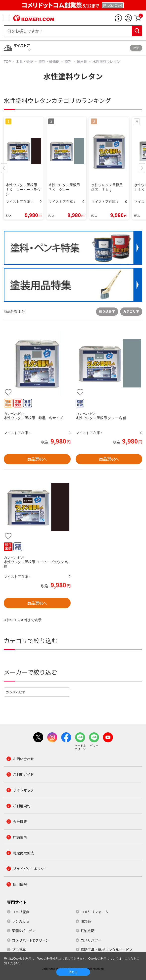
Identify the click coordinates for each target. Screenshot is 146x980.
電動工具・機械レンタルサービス (107, 950)
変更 (136, 48)
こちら (129, 959)
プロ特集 (19, 950)
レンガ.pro (21, 921)
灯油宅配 (88, 931)
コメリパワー (91, 940)
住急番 (86, 921)
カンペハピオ (16, 692)
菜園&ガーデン (24, 931)
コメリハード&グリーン (30, 940)
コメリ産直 (21, 912)
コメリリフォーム (95, 912)
